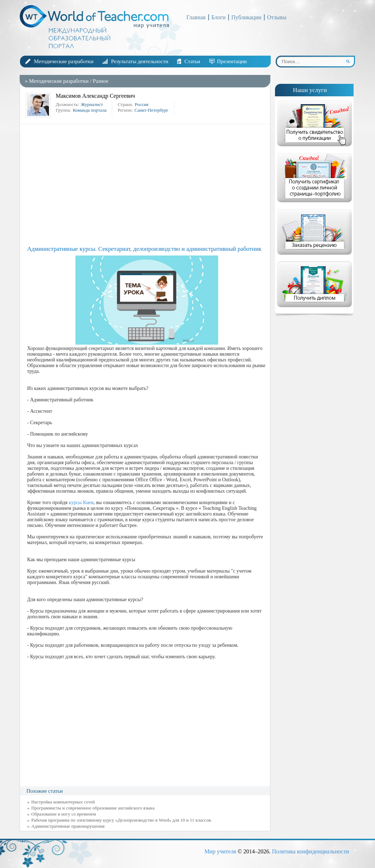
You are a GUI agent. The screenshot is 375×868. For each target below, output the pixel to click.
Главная (196, 17)
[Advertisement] (147, 185)
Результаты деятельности (140, 61)
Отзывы (277, 17)
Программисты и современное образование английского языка (93, 808)
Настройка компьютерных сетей (63, 802)
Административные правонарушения (68, 826)
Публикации (246, 17)
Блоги (219, 17)
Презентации (232, 61)
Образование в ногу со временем (64, 814)
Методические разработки (64, 61)
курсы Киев (81, 502)
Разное (101, 81)
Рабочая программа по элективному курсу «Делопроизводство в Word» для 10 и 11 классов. (122, 820)
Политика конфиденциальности (310, 851)
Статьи (192, 61)
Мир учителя (220, 851)
